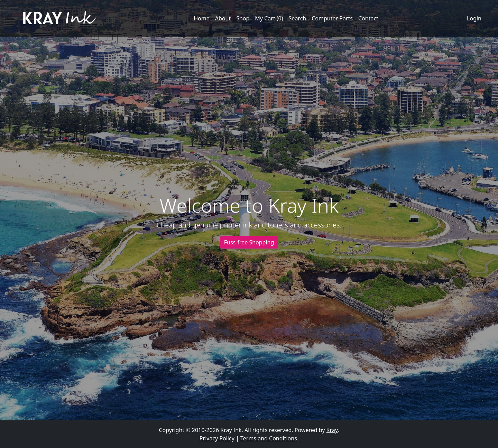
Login (474, 18)
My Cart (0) (269, 18)
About (223, 18)
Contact (368, 18)
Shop (243, 18)
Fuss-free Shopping (249, 242)
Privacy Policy (217, 438)
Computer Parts (332, 18)
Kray (332, 430)
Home (202, 18)
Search (298, 18)
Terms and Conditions (269, 438)
